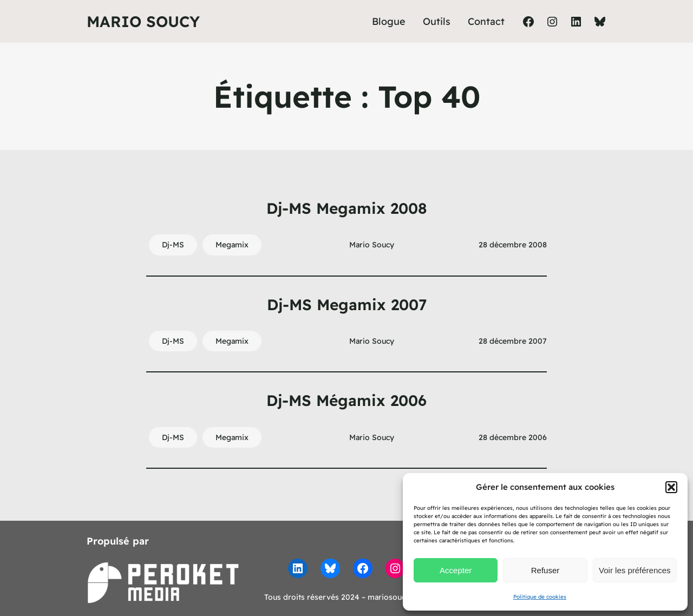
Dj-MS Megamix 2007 (347, 304)
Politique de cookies (540, 597)
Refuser (545, 570)
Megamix (232, 245)
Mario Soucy (143, 21)
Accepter (456, 570)
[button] (671, 487)
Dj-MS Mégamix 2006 (346, 400)
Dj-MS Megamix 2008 (347, 208)
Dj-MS (173, 245)
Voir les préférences (635, 570)
